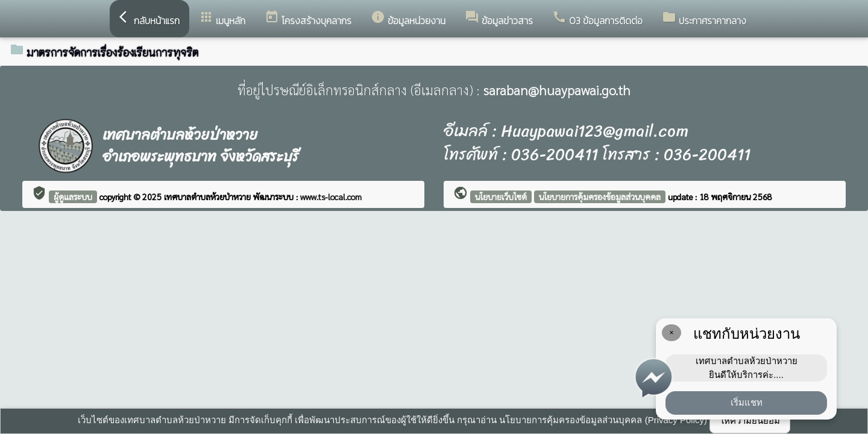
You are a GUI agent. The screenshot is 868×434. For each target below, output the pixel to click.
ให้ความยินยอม (750, 420)
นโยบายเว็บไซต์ (501, 197)
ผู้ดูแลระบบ (73, 197)
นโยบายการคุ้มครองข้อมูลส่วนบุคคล (600, 197)
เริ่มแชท (747, 402)
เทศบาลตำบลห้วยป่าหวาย (209, 197)
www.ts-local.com (331, 197)
